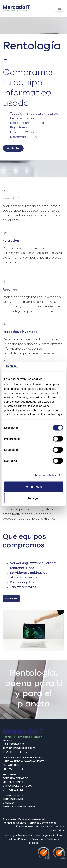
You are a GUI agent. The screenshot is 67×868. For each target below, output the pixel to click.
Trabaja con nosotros (19, 807)
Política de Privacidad (31, 839)
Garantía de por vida (17, 786)
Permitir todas (33, 486)
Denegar (33, 498)
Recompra (10, 775)
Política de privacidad (32, 819)
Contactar (13, 148)
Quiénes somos (13, 795)
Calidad (8, 803)
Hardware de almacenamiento (24, 761)
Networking (11, 765)
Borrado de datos (15, 778)
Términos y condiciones (42, 823)
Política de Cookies (14, 823)
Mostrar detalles (46, 475)
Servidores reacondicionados (24, 757)
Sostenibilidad (13, 799)
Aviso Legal (10, 819)
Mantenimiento (13, 782)
